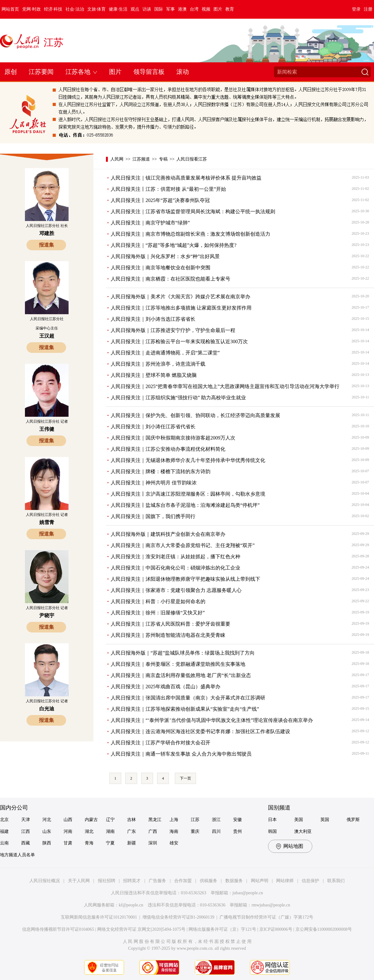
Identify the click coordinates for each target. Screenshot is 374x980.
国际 (159, 9)
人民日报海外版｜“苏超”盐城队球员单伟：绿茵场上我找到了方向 (183, 653)
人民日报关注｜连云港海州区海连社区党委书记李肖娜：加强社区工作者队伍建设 (200, 731)
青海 (89, 843)
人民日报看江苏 (192, 159)
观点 (135, 9)
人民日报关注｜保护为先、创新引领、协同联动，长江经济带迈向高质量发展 (195, 415)
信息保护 (310, 881)
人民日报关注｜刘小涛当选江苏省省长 (153, 319)
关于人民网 (79, 881)
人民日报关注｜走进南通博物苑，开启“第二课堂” (165, 353)
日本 (272, 820)
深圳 (153, 843)
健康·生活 (118, 9)
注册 (368, 9)
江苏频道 (141, 159)
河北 (47, 820)
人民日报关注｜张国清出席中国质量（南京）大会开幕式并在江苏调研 (188, 698)
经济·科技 (53, 9)
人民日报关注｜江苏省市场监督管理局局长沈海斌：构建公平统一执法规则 (193, 211)
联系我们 (336, 881)
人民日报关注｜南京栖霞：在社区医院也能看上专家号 (170, 279)
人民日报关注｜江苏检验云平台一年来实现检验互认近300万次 (179, 341)
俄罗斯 (353, 820)
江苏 (54, 42)
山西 (68, 820)
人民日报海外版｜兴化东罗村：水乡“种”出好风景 (165, 256)
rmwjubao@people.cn (271, 905)
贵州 (237, 831)
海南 (174, 831)
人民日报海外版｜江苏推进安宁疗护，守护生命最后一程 (173, 330)
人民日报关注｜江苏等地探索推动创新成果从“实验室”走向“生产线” (185, 709)
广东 (132, 831)
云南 (4, 843)
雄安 (174, 843)
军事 (170, 9)
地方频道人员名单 (17, 855)
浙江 (216, 820)
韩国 (272, 831)
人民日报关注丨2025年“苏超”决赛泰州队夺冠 (160, 200)
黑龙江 (155, 820)
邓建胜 (47, 233)
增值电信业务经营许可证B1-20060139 (178, 917)
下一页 (185, 778)
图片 (218, 9)
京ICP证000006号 (276, 929)
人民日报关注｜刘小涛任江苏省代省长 (153, 427)
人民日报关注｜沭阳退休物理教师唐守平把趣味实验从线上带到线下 (185, 579)
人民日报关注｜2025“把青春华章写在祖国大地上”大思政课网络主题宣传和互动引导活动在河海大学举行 (225, 386)
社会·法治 (75, 9)
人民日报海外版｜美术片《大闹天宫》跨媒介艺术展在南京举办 (180, 297)
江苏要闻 (41, 72)
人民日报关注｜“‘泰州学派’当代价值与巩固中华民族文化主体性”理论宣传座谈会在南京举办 (212, 720)
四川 (216, 831)
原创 (11, 72)
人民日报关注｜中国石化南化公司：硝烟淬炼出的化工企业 (175, 568)
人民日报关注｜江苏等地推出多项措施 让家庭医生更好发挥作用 (181, 308)
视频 (206, 9)
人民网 (117, 159)
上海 (174, 820)
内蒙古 (91, 820)
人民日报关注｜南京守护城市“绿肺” (150, 223)
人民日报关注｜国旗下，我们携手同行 (153, 516)
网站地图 (293, 846)
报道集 (46, 245)
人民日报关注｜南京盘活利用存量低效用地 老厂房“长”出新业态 (181, 675)
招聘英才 (132, 881)
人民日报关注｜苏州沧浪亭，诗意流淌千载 (158, 364)
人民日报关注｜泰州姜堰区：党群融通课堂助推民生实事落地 (178, 664)
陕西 (47, 843)
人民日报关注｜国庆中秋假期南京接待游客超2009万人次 (173, 438)
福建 (4, 831)
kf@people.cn (131, 905)
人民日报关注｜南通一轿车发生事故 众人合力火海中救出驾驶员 (181, 754)
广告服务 (157, 881)
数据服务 (234, 881)
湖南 (110, 831)
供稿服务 (209, 881)
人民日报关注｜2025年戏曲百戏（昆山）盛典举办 (165, 687)
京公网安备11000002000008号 (324, 929)
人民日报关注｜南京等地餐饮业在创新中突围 (161, 268)
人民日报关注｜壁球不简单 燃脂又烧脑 (154, 375)
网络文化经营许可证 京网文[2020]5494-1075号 (141, 929)
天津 (26, 820)
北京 (4, 820)
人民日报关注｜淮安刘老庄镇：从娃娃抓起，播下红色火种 (175, 557)
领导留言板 (149, 72)
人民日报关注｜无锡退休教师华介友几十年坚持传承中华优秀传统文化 (188, 460)
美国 (299, 820)
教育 (230, 9)
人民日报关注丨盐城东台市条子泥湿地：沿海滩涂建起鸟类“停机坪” (185, 505)
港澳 (182, 9)
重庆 (195, 831)
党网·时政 (31, 9)
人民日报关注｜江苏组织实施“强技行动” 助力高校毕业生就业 (178, 398)
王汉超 (47, 336)
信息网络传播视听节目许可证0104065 (58, 929)
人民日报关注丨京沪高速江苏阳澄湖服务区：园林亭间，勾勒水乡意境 (188, 494)
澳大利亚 (303, 831)
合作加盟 (183, 881)
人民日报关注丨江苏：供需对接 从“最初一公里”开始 (168, 189)
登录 (356, 9)
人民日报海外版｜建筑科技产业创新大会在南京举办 (168, 534)
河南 (68, 831)
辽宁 (110, 820)
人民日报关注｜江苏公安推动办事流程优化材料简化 (168, 449)
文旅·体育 (97, 9)
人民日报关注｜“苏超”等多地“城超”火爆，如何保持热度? (174, 245)
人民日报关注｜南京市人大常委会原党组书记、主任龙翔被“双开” (183, 545)
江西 (26, 831)
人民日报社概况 (45, 881)
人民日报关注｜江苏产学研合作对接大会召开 (161, 743)
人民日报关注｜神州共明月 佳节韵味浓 (154, 483)
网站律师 (285, 881)
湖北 (89, 831)
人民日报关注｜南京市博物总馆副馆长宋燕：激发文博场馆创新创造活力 (190, 234)
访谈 (147, 9)
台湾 (194, 9)
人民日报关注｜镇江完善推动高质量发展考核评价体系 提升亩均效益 (186, 178)
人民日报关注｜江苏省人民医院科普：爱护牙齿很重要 (170, 624)
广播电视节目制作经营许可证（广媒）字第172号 (266, 917)
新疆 (132, 843)
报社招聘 (107, 881)
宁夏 (110, 843)
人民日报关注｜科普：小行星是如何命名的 (158, 601)
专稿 (163, 159)
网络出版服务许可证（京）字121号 (222, 929)
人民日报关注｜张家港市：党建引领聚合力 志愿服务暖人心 (176, 590)
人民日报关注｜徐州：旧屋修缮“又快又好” (158, 613)
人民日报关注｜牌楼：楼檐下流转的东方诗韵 (161, 471)
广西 (153, 831)
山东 (47, 831)
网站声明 (260, 881)
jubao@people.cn (248, 893)
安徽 (237, 820)
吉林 (132, 820)
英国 (325, 820)
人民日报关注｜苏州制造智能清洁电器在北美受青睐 (168, 635)
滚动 (183, 72)
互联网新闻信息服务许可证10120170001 (99, 917)
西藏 (26, 843)
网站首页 (10, 9)
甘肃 (68, 843)
